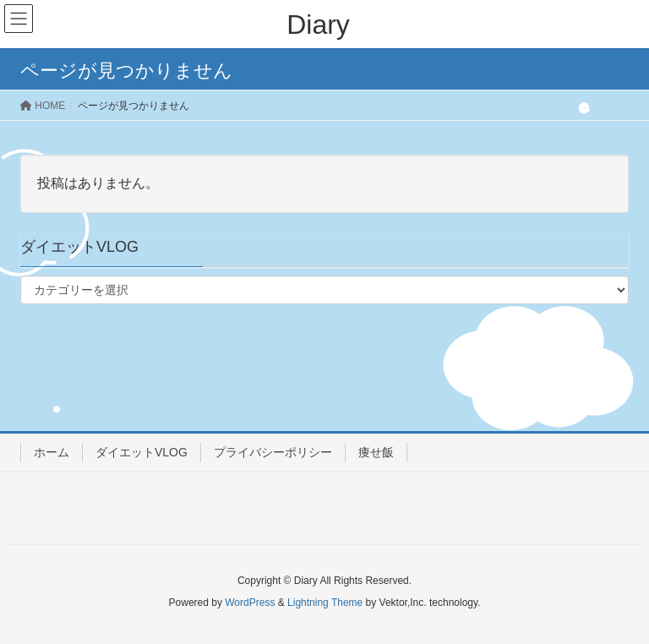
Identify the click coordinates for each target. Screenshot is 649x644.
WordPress (250, 603)
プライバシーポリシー (273, 452)
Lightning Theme (325, 603)
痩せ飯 (376, 452)
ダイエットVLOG (142, 452)
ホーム (52, 452)
